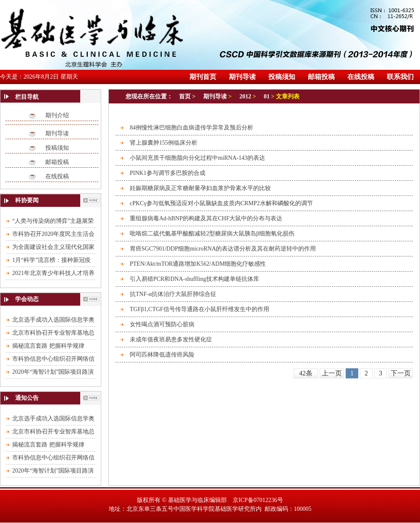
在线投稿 (57, 176)
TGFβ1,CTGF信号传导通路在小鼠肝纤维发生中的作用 (199, 309)
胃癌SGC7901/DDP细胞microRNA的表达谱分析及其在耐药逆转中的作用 (223, 249)
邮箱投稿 (57, 162)
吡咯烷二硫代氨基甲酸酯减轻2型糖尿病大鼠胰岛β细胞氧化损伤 (212, 234)
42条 (306, 373)
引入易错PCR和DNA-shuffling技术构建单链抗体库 (194, 279)
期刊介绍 (57, 115)
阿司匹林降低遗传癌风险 (162, 355)
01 (267, 96)
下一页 (401, 373)
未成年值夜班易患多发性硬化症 (171, 339)
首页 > (188, 96)
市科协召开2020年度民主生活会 (53, 234)
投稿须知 (57, 148)
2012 (245, 96)
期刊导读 (57, 133)
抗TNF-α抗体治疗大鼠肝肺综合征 (173, 294)
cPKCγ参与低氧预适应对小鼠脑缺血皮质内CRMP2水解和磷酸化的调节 (221, 203)
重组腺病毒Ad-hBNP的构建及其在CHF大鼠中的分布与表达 (206, 218)
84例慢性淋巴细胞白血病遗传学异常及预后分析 (192, 128)
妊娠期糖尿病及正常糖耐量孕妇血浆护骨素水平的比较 (200, 188)
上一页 (332, 373)
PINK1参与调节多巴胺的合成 (168, 173)
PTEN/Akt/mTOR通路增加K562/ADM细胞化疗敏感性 (198, 264)
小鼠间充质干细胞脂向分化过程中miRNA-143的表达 (197, 158)
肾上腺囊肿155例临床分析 (164, 143)
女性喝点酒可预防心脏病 (162, 324)
